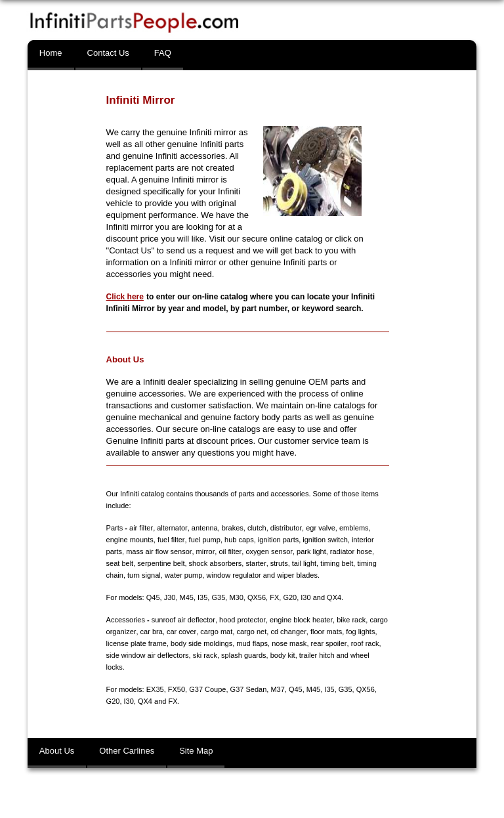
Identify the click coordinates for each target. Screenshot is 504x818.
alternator (172, 528)
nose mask (289, 643)
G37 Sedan (249, 689)
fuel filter (171, 540)
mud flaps (252, 643)
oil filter (229, 551)
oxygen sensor (268, 551)
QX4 (334, 597)
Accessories (126, 620)
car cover (181, 632)
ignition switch (325, 540)
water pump (162, 575)
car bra (151, 632)
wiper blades (276, 575)
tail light (288, 563)
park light (310, 551)
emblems (353, 528)
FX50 (177, 689)
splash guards (244, 655)
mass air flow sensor (159, 551)
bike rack (350, 620)
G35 (218, 597)
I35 (202, 597)
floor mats (325, 632)
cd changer (287, 632)
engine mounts (130, 540)
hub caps (239, 540)
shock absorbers (200, 563)
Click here (125, 297)
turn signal (123, 575)
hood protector (241, 620)
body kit (283, 655)
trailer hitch (317, 655)
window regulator (212, 575)
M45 (187, 597)
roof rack (365, 643)
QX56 (257, 597)
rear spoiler (329, 643)
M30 (236, 597)
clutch (256, 528)
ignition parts (278, 540)
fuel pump (204, 540)
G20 (290, 597)
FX (274, 597)
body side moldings (201, 643)
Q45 (153, 597)
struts (263, 563)
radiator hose (349, 551)
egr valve (319, 528)
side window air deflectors (148, 655)
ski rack (205, 655)
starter (241, 563)
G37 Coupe (207, 689)
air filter (141, 528)
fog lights (360, 632)
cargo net (251, 632)
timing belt (321, 563)
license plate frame (136, 643)
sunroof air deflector (183, 620)
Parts (115, 528)
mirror (205, 551)
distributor (285, 528)
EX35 (155, 689)
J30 (170, 597)
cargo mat (216, 632)
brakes (232, 528)
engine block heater (300, 620)
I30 (305, 597)
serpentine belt (145, 563)
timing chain (361, 563)
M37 (277, 689)
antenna (204, 528)
